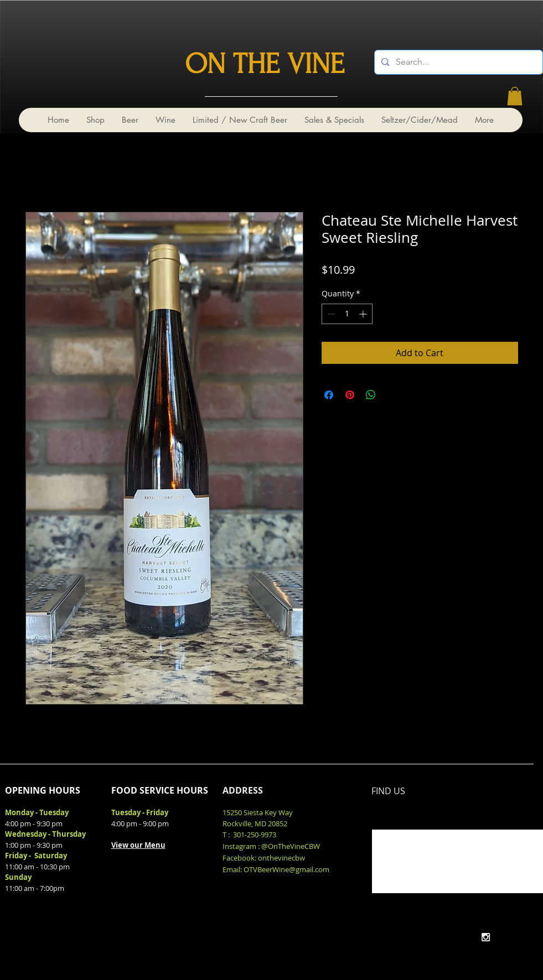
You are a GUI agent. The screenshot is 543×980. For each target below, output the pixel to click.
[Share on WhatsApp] (371, 395)
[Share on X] (392, 395)
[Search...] (457, 62)
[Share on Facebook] (329, 395)
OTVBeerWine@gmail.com (286, 869)
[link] (515, 96)
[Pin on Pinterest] (350, 395)
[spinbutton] (347, 314)
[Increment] (364, 314)
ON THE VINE (265, 64)
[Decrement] (330, 314)
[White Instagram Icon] (486, 937)
